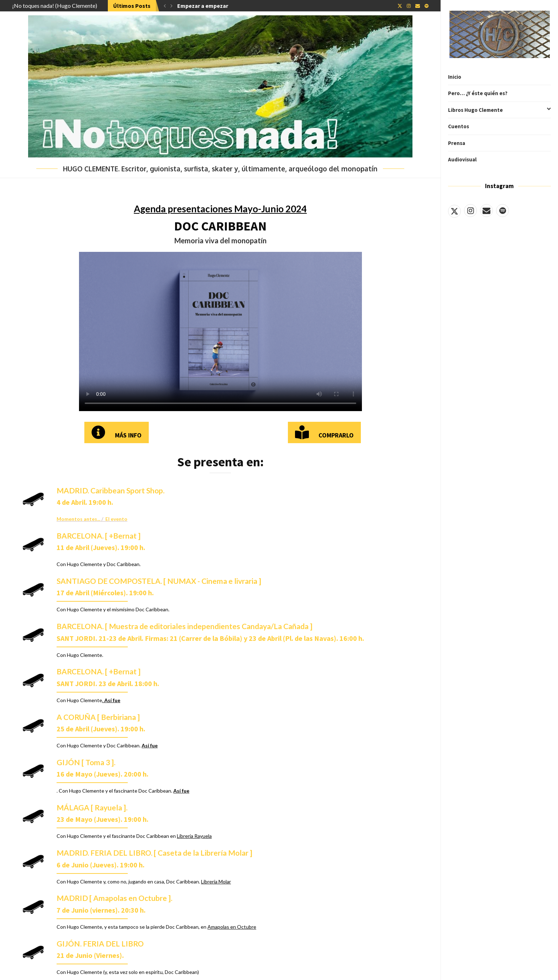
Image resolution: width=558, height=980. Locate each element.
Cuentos (459, 126)
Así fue (150, 745)
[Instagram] (470, 211)
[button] (165, 6)
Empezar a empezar (203, 6)
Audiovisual (462, 159)
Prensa (457, 143)
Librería (209, 882)
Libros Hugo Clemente (499, 110)
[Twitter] (454, 211)
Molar (225, 882)
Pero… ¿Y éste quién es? (478, 93)
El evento (116, 519)
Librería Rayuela (194, 836)
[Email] (486, 211)
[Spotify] (502, 211)
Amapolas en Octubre (232, 927)
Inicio (455, 77)
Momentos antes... (79, 519)
